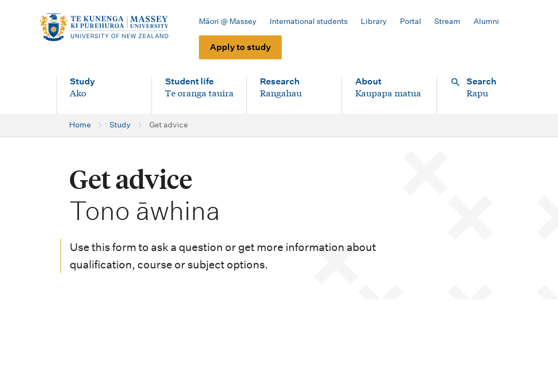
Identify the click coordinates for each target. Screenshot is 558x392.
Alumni (486, 21)
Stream (447, 21)
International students (309, 21)
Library (374, 21)
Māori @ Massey (228, 21)
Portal (411, 21)
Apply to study (240, 47)
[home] (104, 27)
